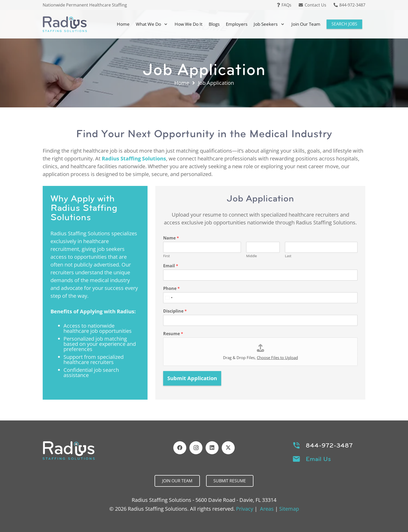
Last (288, 256)
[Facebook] (180, 448)
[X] (228, 448)
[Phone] (260, 298)
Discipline (175, 311)
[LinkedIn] (212, 448)
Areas (267, 509)
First (167, 256)
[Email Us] (299, 459)
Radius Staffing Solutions (134, 158)
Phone (171, 288)
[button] (165, 24)
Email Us (318, 459)
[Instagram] (196, 448)
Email (171, 266)
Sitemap (289, 509)
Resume (173, 334)
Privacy (245, 509)
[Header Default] (65, 24)
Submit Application (192, 378)
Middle (251, 256)
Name (171, 238)
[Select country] (169, 298)
